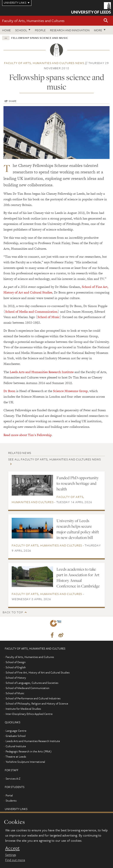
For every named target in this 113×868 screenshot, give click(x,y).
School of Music (49, 317)
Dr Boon (9, 391)
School (21, 30)
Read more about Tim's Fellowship (27, 435)
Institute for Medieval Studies (23, 709)
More (98, 30)
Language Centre (16, 731)
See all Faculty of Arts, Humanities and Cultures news (55, 459)
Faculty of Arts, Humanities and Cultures (33, 21)
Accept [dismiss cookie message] (12, 848)
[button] (106, 21)
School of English (16, 667)
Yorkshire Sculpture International (25, 762)
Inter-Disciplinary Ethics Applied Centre (29, 714)
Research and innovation (70, 30)
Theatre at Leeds (16, 757)
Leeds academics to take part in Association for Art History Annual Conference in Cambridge (78, 578)
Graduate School (16, 736)
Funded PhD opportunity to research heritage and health (78, 483)
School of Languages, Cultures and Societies (32, 683)
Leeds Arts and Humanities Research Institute (42, 372)
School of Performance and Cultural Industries (33, 698)
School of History (16, 678)
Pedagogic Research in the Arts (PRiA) (29, 751)
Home (6, 30)
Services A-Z (13, 779)
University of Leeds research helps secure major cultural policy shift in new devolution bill (78, 529)
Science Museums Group (70, 391)
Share (13, 101)
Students (11, 801)
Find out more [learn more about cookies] (15, 860)
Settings (11, 855)
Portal (9, 795)
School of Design (16, 662)
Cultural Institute (16, 746)
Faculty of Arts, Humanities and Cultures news (44, 63)
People (40, 30)
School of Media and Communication (31, 312)
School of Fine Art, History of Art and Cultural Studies (38, 672)
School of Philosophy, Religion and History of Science (37, 703)
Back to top (13, 612)
